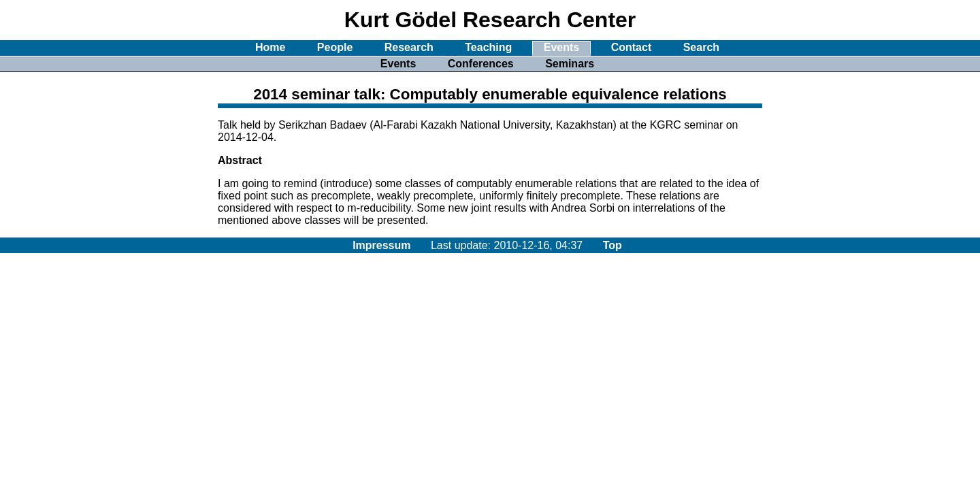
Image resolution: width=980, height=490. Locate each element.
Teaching (488, 47)
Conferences (481, 64)
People (335, 47)
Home (270, 47)
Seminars (570, 64)
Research (409, 47)
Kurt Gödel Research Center (490, 20)
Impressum (381, 245)
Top (612, 245)
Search (701, 47)
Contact (632, 47)
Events (561, 47)
